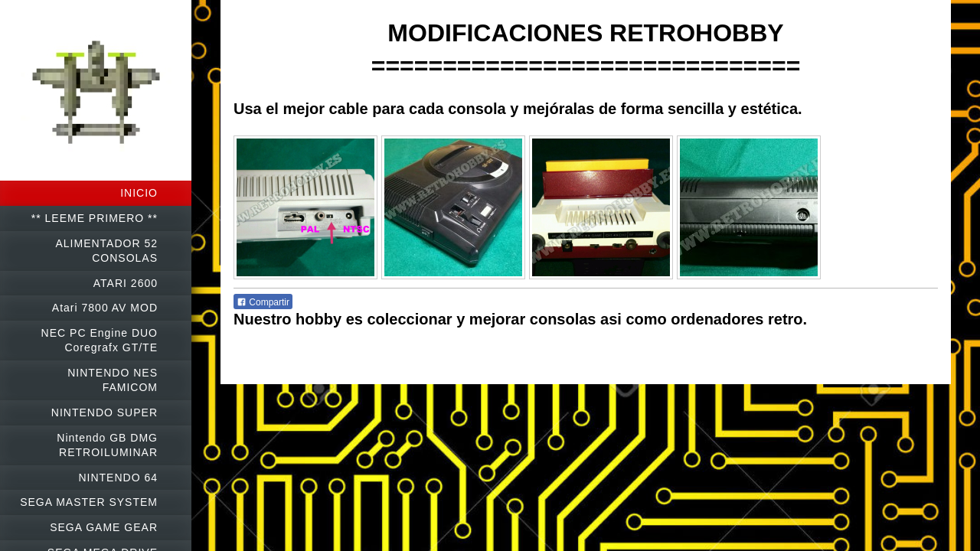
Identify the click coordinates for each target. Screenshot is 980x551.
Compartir (263, 302)
